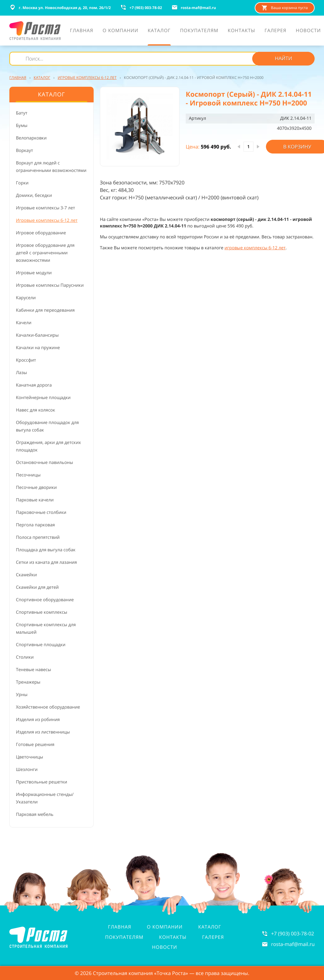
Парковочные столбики (41, 512)
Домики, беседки (34, 195)
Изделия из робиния (38, 720)
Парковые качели (35, 500)
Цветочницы (29, 757)
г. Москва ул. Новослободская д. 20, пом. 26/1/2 (60, 7)
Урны (22, 695)
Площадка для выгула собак (46, 550)
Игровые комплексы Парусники (50, 285)
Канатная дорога (34, 385)
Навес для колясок (36, 410)
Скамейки (26, 575)
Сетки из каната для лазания (46, 562)
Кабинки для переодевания (45, 310)
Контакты (173, 937)
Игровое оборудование (41, 233)
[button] (140, 127)
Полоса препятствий (38, 537)
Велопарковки (31, 138)
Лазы (21, 373)
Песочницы (28, 475)
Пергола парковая (35, 525)
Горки (22, 183)
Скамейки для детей (37, 587)
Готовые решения (35, 745)
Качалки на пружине (38, 348)
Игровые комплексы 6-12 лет (47, 220)
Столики (25, 657)
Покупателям (124, 937)
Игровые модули (34, 273)
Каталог (210, 927)
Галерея (213, 937)
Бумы (22, 126)
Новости (164, 947)
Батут (22, 113)
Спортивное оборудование (45, 600)
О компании (165, 927)
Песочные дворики (36, 488)
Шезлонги (27, 770)
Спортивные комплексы (42, 612)
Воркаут (25, 151)
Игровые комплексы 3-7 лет (45, 208)
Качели (24, 323)
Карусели (26, 298)
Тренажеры (28, 682)
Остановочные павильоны (44, 463)
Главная (120, 927)
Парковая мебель (35, 814)
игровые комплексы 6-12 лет (255, 248)
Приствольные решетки (42, 782)
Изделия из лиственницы (43, 732)
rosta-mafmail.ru (293, 944)
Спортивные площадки (41, 645)
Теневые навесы (34, 670)
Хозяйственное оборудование (48, 707)
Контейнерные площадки (43, 398)
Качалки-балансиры (37, 335)
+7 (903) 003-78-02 (292, 934)
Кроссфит (26, 360)
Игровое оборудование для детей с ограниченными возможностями (45, 253)
